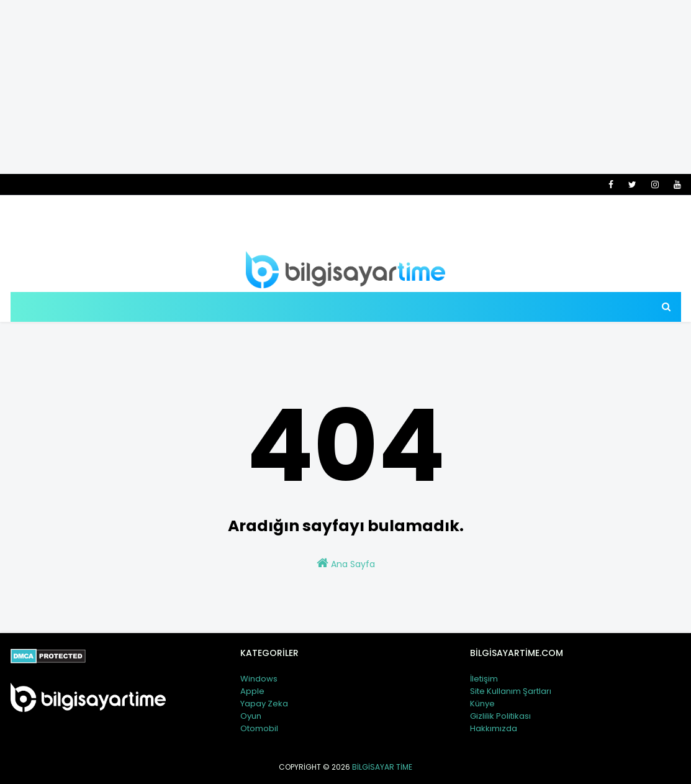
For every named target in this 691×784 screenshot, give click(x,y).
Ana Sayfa (346, 563)
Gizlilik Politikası (500, 716)
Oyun (251, 716)
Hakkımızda (494, 728)
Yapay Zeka (264, 704)
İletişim (484, 679)
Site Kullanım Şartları (511, 691)
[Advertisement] (346, 87)
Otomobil (259, 728)
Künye (482, 704)
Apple (252, 691)
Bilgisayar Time (382, 767)
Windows (259, 679)
